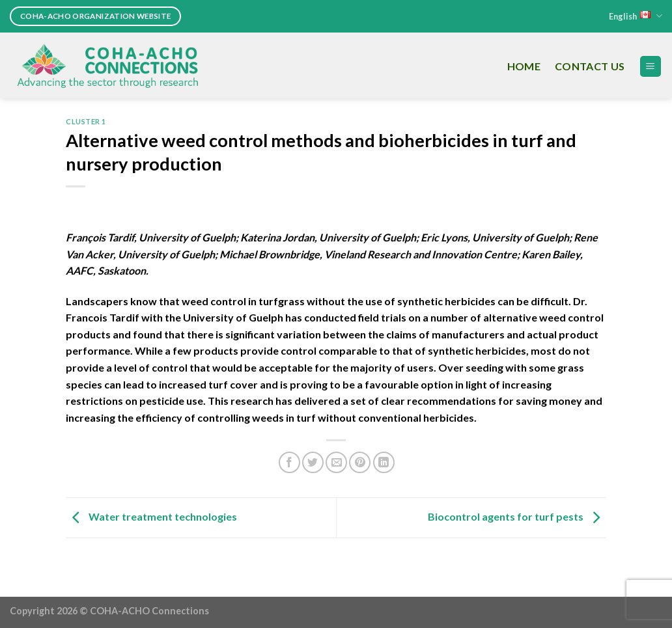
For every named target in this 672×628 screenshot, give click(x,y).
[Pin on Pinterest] (360, 462)
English (636, 16)
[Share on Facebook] (289, 462)
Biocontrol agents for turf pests (517, 516)
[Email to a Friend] (336, 462)
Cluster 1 (86, 121)
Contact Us (590, 66)
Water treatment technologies (151, 516)
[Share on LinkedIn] (384, 462)
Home (524, 66)
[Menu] (651, 67)
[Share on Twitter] (313, 462)
